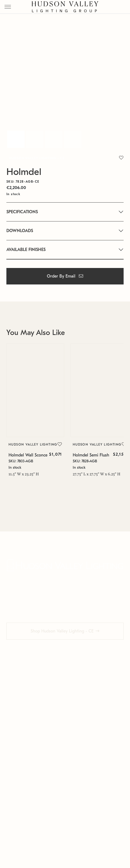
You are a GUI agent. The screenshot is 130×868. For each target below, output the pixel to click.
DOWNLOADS (20, 231)
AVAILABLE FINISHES (26, 250)
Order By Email (65, 276)
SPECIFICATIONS (22, 212)
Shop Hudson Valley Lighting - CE (62, 636)
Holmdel (24, 172)
